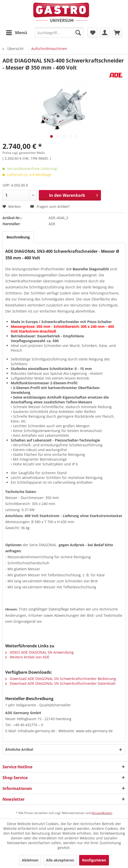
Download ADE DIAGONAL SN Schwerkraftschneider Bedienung (61, 679)
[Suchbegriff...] (59, 33)
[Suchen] (78, 33)
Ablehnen (30, 860)
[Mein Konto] (105, 33)
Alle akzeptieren (60, 860)
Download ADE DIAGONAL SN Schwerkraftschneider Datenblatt (60, 683)
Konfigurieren (94, 860)
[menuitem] (16, 33)
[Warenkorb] (117, 33)
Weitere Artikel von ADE (27, 657)
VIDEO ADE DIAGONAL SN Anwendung (39, 652)
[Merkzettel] (92, 33)
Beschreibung (18, 237)
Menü (17, 32)
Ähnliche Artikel (19, 749)
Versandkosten (102, 813)
